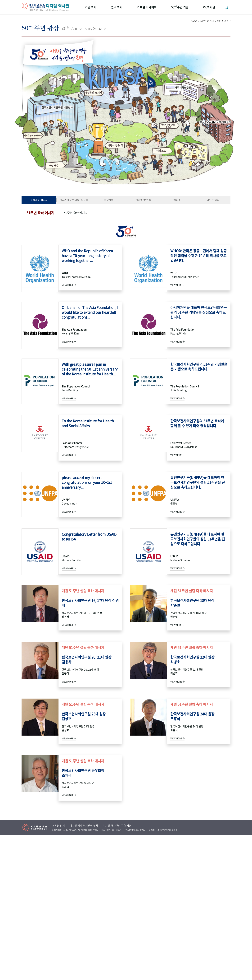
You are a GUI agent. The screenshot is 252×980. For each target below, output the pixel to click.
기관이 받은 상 (143, 200)
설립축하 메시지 (39, 200)
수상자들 (109, 200)
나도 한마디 (213, 200)
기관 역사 (91, 7)
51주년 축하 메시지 (40, 213)
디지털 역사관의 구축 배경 (117, 970)
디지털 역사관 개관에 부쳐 (84, 970)
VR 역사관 (209, 7)
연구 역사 (117, 7)
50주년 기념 (180, 7)
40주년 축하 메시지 (76, 213)
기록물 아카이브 (147, 7)
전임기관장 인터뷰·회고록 (74, 200)
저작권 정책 (58, 970)
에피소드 (178, 200)
